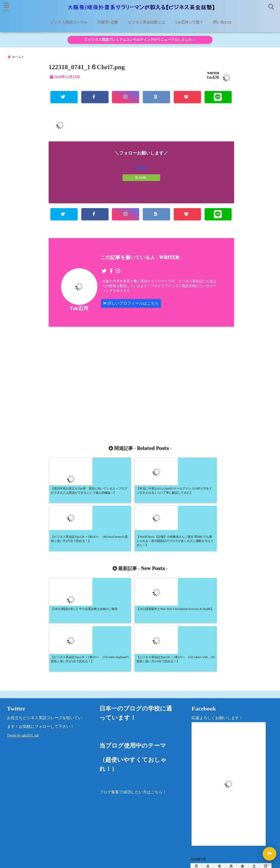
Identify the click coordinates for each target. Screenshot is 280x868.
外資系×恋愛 (108, 22)
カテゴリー (200, 816)
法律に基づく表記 (251, 832)
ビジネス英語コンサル (69, 22)
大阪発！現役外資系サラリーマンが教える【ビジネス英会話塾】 (131, 861)
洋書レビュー (172, 832)
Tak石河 (213, 77)
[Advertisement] (97, 380)
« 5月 (229, 800)
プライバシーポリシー (210, 832)
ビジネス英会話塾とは (147, 22)
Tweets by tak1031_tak (23, 640)
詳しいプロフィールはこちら (131, 303)
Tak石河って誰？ (189, 22)
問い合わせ (222, 22)
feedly (141, 178)
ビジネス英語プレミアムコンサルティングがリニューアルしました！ (140, 40)
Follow (141, 167)
